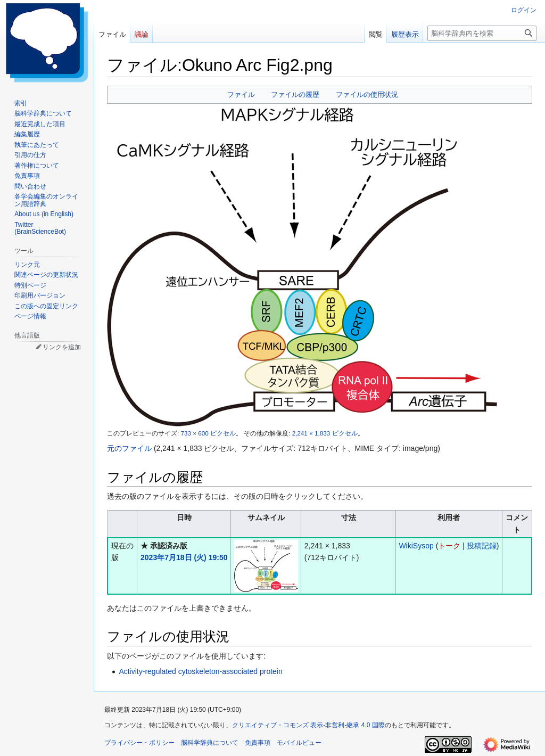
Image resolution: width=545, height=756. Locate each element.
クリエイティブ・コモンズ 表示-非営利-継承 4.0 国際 (308, 725)
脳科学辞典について (210, 743)
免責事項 (258, 743)
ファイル (241, 94)
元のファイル (129, 448)
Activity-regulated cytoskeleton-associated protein (200, 671)
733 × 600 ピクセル (208, 433)
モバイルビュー (299, 743)
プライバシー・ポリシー (139, 743)
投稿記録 (482, 546)
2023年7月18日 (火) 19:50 (184, 557)
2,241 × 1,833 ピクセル (325, 433)
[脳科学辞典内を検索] (482, 33)
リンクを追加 (62, 347)
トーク (449, 546)
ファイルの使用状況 (367, 94)
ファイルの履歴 (295, 94)
